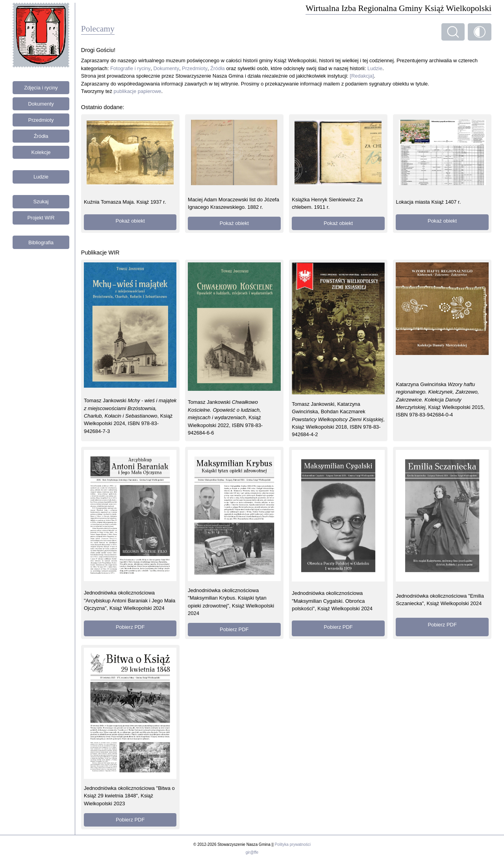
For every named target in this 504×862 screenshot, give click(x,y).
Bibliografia (41, 242)
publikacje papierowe (138, 91)
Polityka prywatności (293, 844)
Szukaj (41, 202)
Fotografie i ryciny (130, 68)
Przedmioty (41, 120)
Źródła (41, 136)
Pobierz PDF (130, 627)
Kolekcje (41, 152)
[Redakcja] (362, 76)
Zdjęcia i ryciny (41, 88)
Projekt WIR (41, 218)
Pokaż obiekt (130, 221)
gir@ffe (252, 852)
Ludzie (41, 177)
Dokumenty (41, 104)
